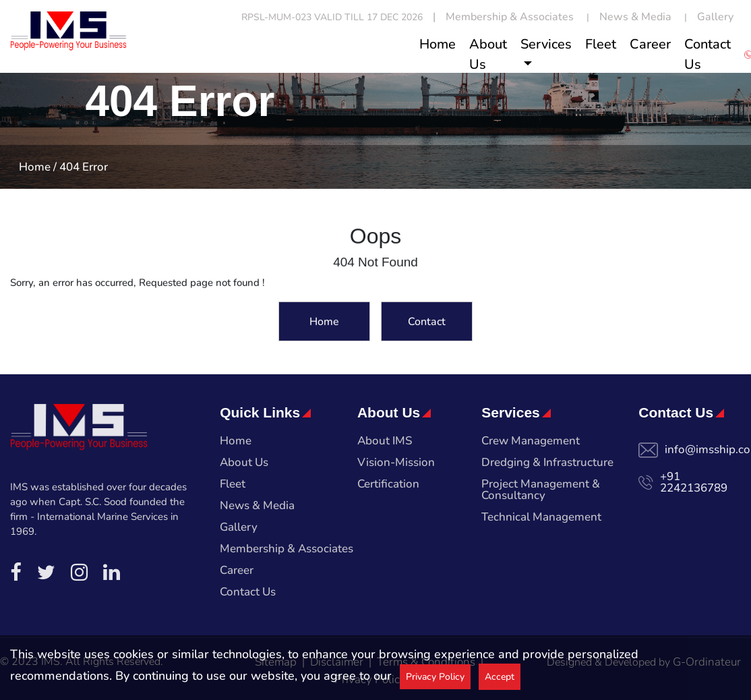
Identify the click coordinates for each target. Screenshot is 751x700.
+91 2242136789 (694, 482)
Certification (388, 485)
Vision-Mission (396, 463)
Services (546, 44)
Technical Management (541, 518)
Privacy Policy (435, 677)
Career (650, 44)
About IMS (385, 442)
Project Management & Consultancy (541, 491)
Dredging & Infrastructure (547, 463)
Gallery (715, 17)
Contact (427, 323)
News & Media (635, 17)
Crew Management (531, 442)
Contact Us (708, 54)
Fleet (601, 44)
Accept (500, 677)
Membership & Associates (510, 17)
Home (438, 44)
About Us (488, 54)
